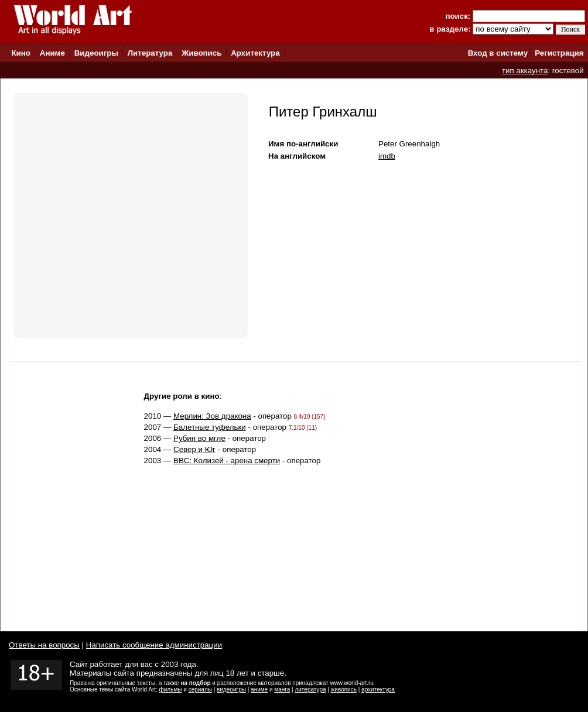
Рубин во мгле (199, 438)
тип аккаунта (525, 71)
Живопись (201, 53)
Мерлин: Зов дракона (212, 416)
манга (282, 689)
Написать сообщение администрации (154, 645)
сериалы (200, 689)
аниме (259, 689)
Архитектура (255, 53)
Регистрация (559, 53)
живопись (344, 689)
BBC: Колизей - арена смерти (227, 461)
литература (310, 689)
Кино (21, 53)
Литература (150, 53)
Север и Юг (194, 449)
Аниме (52, 53)
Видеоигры (96, 53)
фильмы (171, 689)
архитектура (378, 689)
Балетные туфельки (210, 427)
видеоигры (231, 689)
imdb (387, 156)
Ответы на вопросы (44, 645)
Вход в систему (498, 53)
